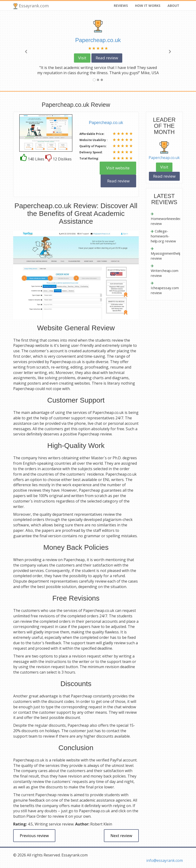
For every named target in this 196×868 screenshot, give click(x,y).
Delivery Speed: (91, 152)
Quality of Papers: (93, 146)
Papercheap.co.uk (164, 158)
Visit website (118, 168)
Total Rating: (89, 158)
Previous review (34, 836)
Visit (82, 58)
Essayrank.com (31, 6)
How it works (148, 6)
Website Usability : (94, 140)
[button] (26, 51)
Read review (107, 58)
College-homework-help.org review (163, 236)
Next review (121, 836)
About (173, 6)
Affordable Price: (92, 134)
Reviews (121, 6)
